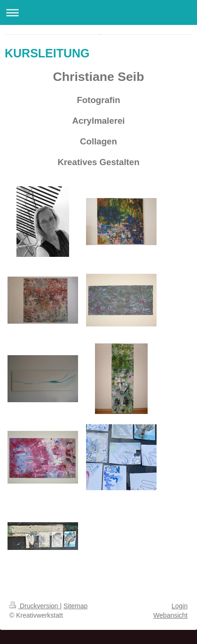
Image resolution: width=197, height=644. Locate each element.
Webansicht (170, 615)
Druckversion (35, 606)
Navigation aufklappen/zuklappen (98, 12)
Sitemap (75, 606)
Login (180, 606)
